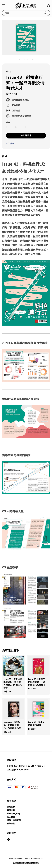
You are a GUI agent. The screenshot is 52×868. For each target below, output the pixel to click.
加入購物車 (26, 135)
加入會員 (11, 817)
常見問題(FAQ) (14, 813)
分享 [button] (10, 143)
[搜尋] (45, 13)
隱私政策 (26, 863)
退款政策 (35, 863)
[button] (3, 6)
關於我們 (11, 807)
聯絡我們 (11, 823)
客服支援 (11, 810)
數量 (8, 122)
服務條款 (17, 863)
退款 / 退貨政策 (14, 820)
